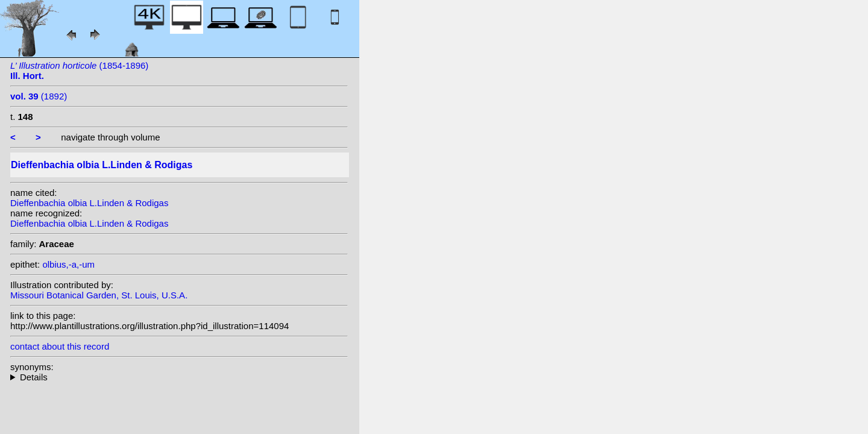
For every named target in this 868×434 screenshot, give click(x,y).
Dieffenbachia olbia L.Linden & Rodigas (89, 203)
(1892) (39, 96)
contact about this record (60, 346)
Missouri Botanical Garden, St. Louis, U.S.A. (99, 295)
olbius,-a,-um (68, 264)
